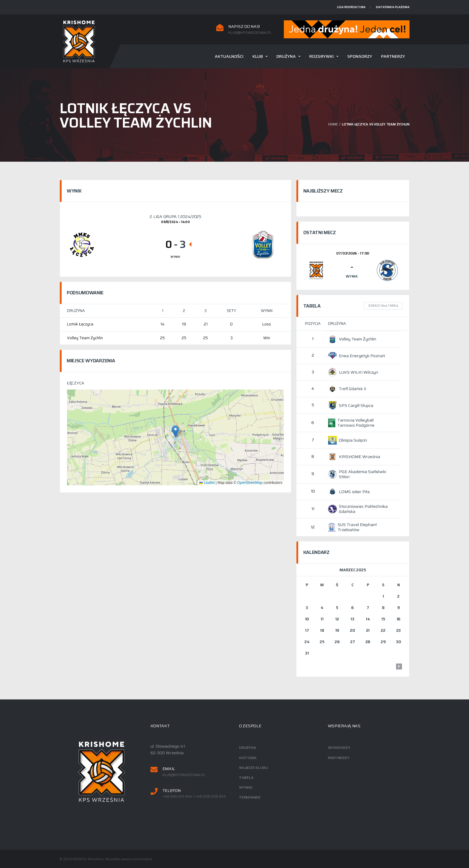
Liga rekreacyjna (351, 7)
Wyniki (246, 787)
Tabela (246, 778)
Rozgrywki (322, 56)
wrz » (399, 666)
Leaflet (207, 483)
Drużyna (286, 56)
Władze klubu (253, 768)
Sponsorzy (360, 56)
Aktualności (229, 56)
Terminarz (250, 797)
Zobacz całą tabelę (383, 306)
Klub (258, 56)
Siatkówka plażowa (393, 7)
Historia (248, 758)
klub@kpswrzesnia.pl (250, 33)
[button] (175, 431)
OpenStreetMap (250, 483)
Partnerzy (393, 56)
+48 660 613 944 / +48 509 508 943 (194, 796)
